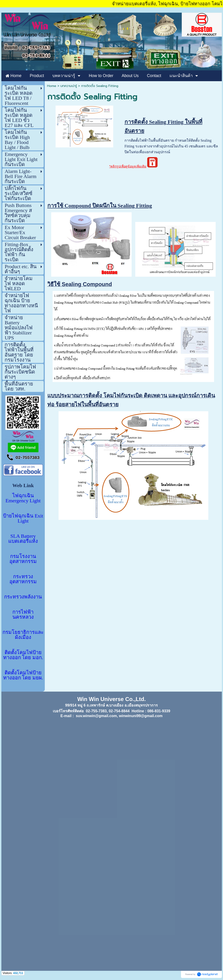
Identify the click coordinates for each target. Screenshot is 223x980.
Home (52, 86)
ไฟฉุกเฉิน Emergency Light (23, 498)
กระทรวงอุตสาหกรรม (23, 579)
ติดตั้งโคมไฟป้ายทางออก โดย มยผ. (23, 675)
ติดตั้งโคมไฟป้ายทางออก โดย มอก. (23, 655)
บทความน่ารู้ (69, 86)
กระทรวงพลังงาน (23, 597)
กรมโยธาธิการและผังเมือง (23, 635)
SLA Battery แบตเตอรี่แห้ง (23, 539)
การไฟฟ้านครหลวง (23, 614)
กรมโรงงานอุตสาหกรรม (23, 559)
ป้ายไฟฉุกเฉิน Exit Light (23, 518)
